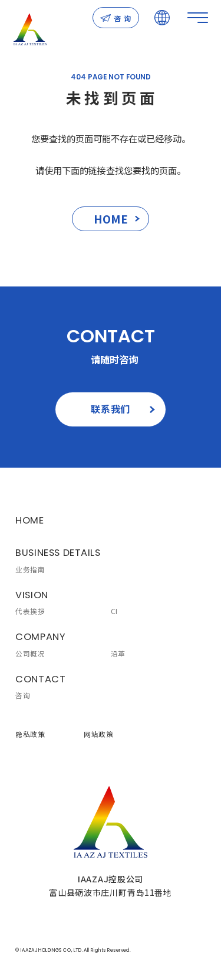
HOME (117, 219)
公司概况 (30, 654)
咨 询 (116, 18)
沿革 (118, 654)
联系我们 (123, 409)
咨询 (23, 695)
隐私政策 (30, 734)
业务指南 (30, 569)
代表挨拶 (30, 611)
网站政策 (98, 734)
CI (114, 611)
